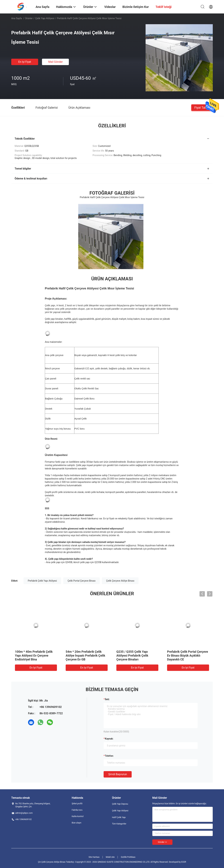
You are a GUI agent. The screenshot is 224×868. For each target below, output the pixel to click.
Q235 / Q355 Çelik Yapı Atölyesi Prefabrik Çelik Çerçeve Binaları (132, 655)
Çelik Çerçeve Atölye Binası (120, 581)
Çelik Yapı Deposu (120, 804)
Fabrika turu (77, 810)
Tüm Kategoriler (119, 824)
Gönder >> (162, 842)
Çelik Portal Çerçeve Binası (81, 581)
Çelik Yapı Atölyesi (45, 18)
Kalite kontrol (78, 816)
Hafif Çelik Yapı (119, 817)
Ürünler (29, 18)
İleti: (107, 699)
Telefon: (109, 756)
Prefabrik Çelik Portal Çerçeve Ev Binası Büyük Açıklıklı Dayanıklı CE (188, 655)
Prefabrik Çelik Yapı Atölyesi (42, 581)
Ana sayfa (17, 18)
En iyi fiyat (25, 62)
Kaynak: (109, 739)
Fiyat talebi (202, 107)
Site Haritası (94, 857)
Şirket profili (77, 804)
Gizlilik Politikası (128, 857)
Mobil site (110, 857)
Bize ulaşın (76, 823)
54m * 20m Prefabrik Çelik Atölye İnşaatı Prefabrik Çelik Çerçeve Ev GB (85, 655)
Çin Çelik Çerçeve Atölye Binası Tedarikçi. (57, 862)
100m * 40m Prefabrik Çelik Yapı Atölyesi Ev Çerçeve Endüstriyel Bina (34, 655)
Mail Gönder (55, 62)
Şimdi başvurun (118, 774)
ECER (184, 862)
